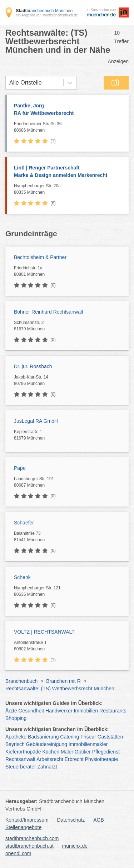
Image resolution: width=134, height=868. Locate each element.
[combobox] (9, 83)
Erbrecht (74, 759)
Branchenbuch (21, 681)
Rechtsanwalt (20, 759)
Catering (70, 737)
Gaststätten (110, 737)
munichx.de (75, 846)
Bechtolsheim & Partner (40, 257)
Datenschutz (71, 820)
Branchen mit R (63, 681)
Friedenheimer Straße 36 (70, 127)
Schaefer (24, 523)
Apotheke (16, 737)
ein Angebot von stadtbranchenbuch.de (47, 15)
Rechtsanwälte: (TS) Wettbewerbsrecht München (60, 689)
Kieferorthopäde (23, 752)
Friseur (88, 737)
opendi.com (18, 853)
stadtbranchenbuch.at (29, 846)
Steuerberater (21, 767)
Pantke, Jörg (68, 110)
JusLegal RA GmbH (36, 421)
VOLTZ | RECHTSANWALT (44, 632)
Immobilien (86, 711)
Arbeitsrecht (50, 759)
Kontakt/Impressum (27, 820)
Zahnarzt (47, 767)
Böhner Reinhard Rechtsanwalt (49, 312)
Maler (67, 752)
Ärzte (11, 711)
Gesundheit (31, 711)
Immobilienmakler (88, 744)
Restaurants (113, 711)
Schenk (22, 577)
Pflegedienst (106, 752)
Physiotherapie (102, 759)
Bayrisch (15, 744)
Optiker (83, 752)
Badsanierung (43, 737)
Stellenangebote (23, 827)
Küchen (51, 752)
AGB (99, 820)
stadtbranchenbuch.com (32, 838)
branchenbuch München (44, 11)
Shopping (16, 718)
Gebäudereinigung (47, 744)
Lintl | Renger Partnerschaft (68, 172)
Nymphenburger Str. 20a (70, 189)
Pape (20, 468)
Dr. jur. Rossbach (33, 366)
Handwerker (59, 711)
